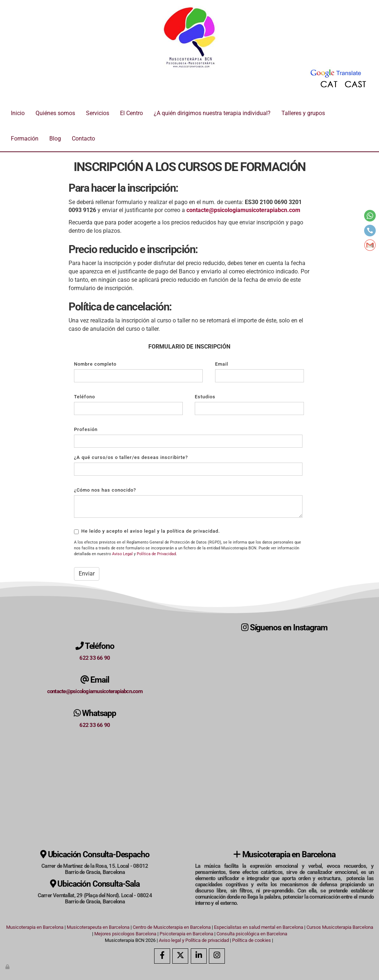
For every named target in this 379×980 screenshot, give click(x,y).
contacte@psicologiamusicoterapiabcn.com (95, 691)
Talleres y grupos (303, 113)
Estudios (205, 397)
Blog (55, 139)
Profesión (86, 429)
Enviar (87, 574)
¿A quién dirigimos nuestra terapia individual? (212, 113)
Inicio (18, 113)
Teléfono (85, 397)
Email (222, 364)
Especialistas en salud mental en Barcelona (259, 927)
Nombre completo (95, 364)
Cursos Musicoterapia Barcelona (340, 927)
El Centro (131, 113)
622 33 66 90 (95, 658)
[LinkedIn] (199, 956)
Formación (25, 139)
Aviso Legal (122, 554)
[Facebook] (162, 956)
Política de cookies (252, 940)
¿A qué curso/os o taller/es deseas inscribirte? (131, 457)
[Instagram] (217, 956)
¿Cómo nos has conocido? (105, 490)
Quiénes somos (55, 113)
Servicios (98, 113)
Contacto (83, 139)
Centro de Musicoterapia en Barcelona (172, 927)
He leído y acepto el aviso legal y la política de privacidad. (147, 531)
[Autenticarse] (8, 967)
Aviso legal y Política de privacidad (194, 940)
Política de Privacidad (156, 554)
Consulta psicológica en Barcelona (252, 934)
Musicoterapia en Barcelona (35, 927)
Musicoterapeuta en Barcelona (98, 927)
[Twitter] (180, 956)
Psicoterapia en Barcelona (186, 934)
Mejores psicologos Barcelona (125, 934)
